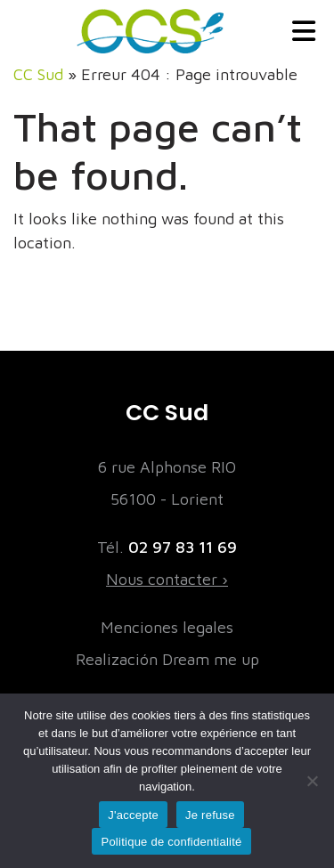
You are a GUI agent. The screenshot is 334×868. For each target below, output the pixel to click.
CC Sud (38, 74)
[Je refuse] (312, 781)
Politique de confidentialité (171, 842)
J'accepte (133, 815)
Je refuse (210, 815)
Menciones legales (167, 627)
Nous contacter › (167, 579)
